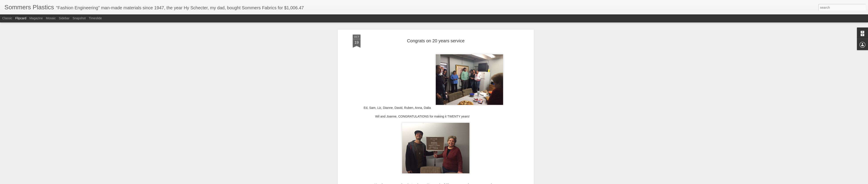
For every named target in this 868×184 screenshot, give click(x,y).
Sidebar (64, 18)
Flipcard (21, 18)
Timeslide (95, 18)
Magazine (36, 18)
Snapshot (79, 18)
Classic (7, 18)
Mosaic (51, 18)
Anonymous (456, 141)
